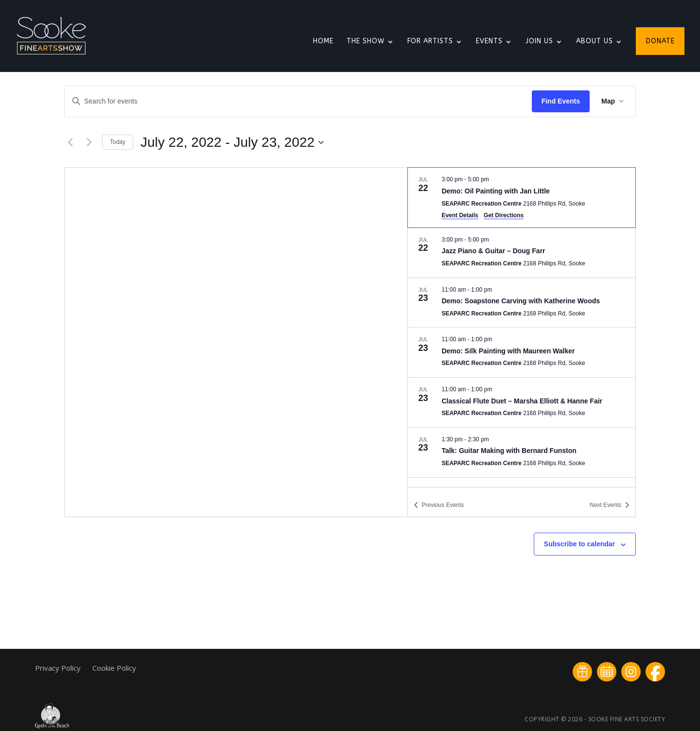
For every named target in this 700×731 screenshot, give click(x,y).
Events (489, 42)
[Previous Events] (70, 142)
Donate (660, 42)
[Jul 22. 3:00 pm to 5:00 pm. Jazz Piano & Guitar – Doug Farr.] (522, 253)
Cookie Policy (114, 668)
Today (118, 142)
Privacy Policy (59, 668)
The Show (366, 42)
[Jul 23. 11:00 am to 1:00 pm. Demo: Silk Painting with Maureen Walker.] (522, 352)
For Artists (430, 42)
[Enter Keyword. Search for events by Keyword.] (298, 101)
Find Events (561, 101)
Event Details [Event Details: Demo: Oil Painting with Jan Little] (460, 215)
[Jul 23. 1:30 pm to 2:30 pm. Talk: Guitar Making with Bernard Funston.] (522, 453)
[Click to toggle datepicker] (232, 142)
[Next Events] (89, 142)
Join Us (539, 42)
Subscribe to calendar (579, 544)
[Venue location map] (236, 342)
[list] (522, 327)
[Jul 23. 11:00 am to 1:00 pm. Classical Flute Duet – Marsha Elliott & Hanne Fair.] (522, 402)
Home (323, 42)
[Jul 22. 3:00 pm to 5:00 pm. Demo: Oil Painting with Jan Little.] (522, 197)
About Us (595, 42)
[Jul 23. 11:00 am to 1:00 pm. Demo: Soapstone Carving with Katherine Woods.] (522, 303)
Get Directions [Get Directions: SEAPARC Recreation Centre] (504, 215)
